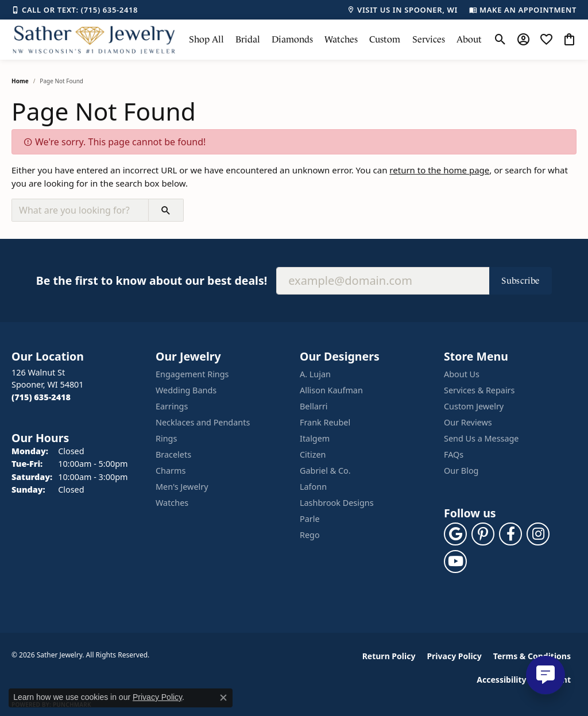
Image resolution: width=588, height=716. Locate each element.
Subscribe (521, 280)
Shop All (206, 39)
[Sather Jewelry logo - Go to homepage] (94, 40)
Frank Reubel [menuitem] (325, 422)
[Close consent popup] (223, 698)
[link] (75, 10)
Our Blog (461, 471)
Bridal (248, 39)
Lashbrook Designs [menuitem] (337, 503)
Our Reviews (468, 422)
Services (429, 39)
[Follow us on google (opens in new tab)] (455, 534)
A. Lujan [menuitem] (315, 374)
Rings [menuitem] (166, 438)
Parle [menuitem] (310, 519)
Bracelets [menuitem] (173, 454)
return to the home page (439, 170)
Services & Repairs (479, 390)
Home (20, 81)
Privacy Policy (454, 656)
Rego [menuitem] (310, 535)
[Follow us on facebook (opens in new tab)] (510, 534)
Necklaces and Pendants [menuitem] (203, 422)
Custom (385, 39)
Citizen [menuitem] (313, 454)
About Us (462, 374)
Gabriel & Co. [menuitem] (325, 471)
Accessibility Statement (524, 680)
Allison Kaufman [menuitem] (331, 390)
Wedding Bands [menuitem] (186, 390)
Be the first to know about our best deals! (152, 280)
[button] (500, 40)
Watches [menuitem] (172, 503)
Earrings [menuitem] (172, 406)
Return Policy (389, 656)
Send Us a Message (481, 438)
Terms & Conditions (532, 656)
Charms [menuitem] (171, 471)
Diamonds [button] (292, 39)
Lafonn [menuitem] (313, 487)
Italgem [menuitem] (315, 438)
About (469, 39)
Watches (341, 39)
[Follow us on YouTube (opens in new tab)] (455, 562)
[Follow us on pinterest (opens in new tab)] (483, 534)
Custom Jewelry (474, 406)
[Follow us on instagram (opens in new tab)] (538, 534)
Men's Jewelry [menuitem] (182, 487)
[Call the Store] (41, 397)
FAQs (454, 454)
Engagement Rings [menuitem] (192, 374)
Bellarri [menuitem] (314, 406)
